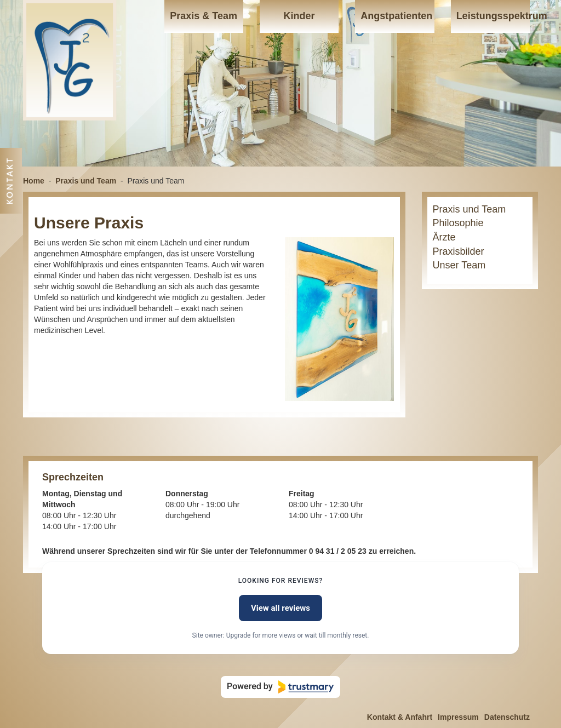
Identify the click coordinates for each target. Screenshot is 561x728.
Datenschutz (507, 717)
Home (34, 181)
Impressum (458, 717)
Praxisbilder (459, 251)
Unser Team (459, 265)
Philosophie (458, 223)
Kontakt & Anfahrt (400, 717)
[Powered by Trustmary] (280, 687)
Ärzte (444, 237)
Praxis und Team (86, 181)
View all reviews (280, 608)
